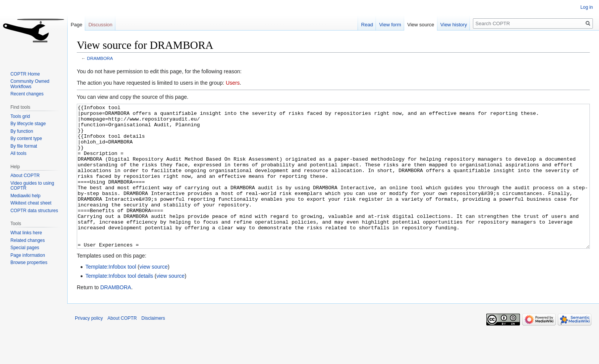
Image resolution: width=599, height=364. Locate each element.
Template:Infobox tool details (119, 304)
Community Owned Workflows (30, 84)
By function (22, 131)
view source (154, 295)
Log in (587, 7)
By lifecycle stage (28, 124)
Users (233, 83)
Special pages (25, 248)
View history (454, 25)
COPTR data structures (34, 211)
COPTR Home (25, 74)
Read (367, 25)
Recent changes (27, 94)
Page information (28, 255)
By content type (26, 139)
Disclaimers (153, 347)
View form (390, 25)
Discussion (100, 25)
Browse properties (29, 263)
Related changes (28, 240)
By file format (24, 146)
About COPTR (25, 176)
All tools (18, 153)
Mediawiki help (25, 196)
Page (76, 25)
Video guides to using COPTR (32, 186)
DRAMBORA (100, 58)
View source (421, 25)
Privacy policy (89, 347)
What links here (26, 233)
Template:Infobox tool (111, 295)
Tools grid (20, 116)
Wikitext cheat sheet (31, 203)
